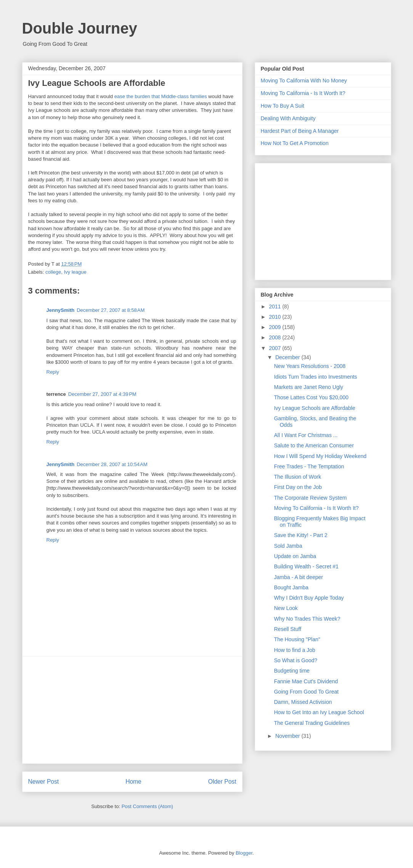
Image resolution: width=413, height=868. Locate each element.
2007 (276, 348)
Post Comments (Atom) (147, 806)
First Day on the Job (298, 487)
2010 (276, 317)
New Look (286, 608)
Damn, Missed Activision (303, 702)
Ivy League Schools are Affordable (314, 408)
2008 (276, 337)
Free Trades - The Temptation (309, 466)
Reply (53, 372)
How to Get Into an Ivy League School (319, 712)
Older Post (222, 782)
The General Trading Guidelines (312, 723)
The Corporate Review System (310, 498)
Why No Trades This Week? (307, 619)
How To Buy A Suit (283, 106)
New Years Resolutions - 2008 (310, 366)
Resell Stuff (287, 629)
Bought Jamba (291, 587)
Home (133, 782)
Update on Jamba (295, 556)
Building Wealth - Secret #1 (306, 566)
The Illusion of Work (297, 477)
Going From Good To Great (306, 692)
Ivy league (75, 272)
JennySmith (61, 310)
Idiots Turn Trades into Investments (315, 377)
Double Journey (80, 28)
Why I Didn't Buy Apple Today (309, 598)
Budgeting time (292, 671)
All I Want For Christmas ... (306, 435)
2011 (276, 307)
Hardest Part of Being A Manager (300, 131)
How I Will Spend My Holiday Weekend (320, 456)
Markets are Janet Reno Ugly (308, 387)
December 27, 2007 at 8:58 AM (111, 310)
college (53, 272)
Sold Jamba (288, 546)
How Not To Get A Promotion (295, 143)
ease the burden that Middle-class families (161, 96)
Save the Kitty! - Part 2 (301, 535)
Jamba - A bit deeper (298, 577)
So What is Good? (296, 660)
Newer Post (44, 782)
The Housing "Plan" (297, 639)
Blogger (244, 853)
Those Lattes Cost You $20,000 (311, 397)
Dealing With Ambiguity (288, 118)
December (288, 357)
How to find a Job (294, 650)
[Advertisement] (132, 710)
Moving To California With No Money (304, 81)
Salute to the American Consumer (314, 445)
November (288, 736)
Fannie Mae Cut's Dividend (306, 681)
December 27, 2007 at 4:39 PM (102, 394)
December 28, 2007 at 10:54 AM (112, 464)
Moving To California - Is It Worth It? (303, 93)
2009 (276, 327)
